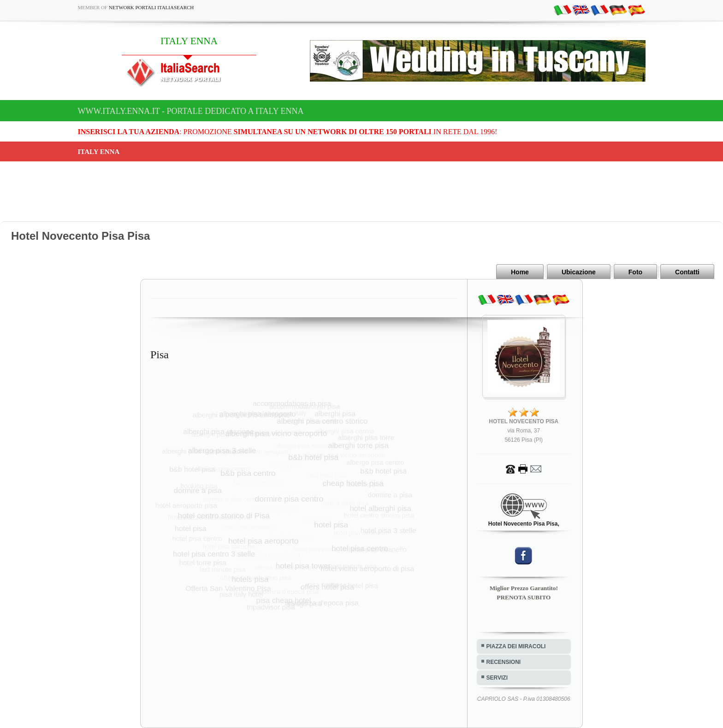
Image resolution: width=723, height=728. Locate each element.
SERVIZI (497, 678)
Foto (635, 272)
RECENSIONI (504, 662)
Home (520, 272)
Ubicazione (579, 272)
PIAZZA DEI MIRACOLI (516, 646)
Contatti (687, 272)
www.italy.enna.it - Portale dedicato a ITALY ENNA (191, 111)
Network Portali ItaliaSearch (151, 7)
